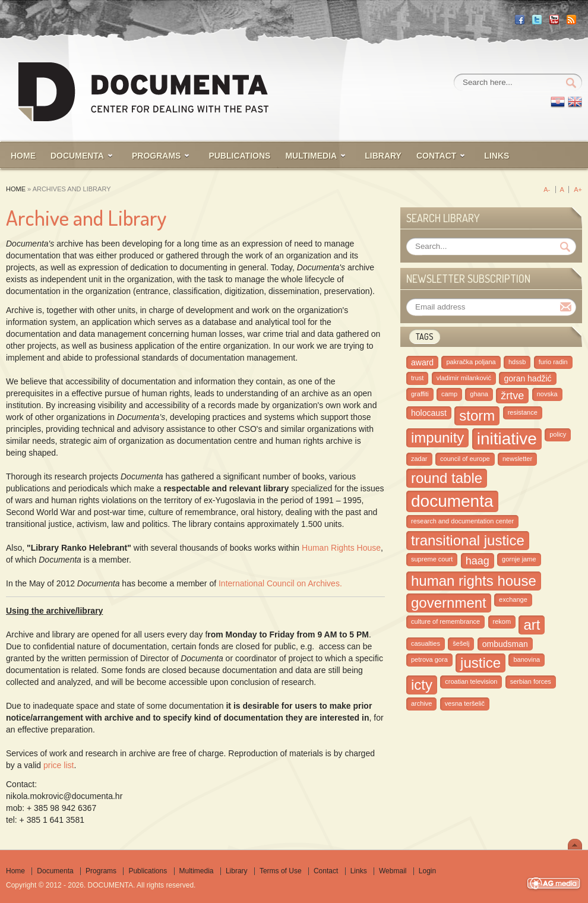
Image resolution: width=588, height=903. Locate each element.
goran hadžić (527, 378)
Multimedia (197, 871)
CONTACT (436, 156)
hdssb (517, 362)
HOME (23, 156)
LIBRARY (383, 156)
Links (497, 156)
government (449, 603)
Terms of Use (281, 871)
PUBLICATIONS (239, 156)
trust (417, 378)
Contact (326, 871)
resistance (523, 412)
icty (422, 685)
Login (427, 871)
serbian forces (531, 681)
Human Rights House (341, 548)
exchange (513, 599)
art (532, 625)
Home (16, 189)
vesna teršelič (465, 703)
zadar (419, 459)
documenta (452, 501)
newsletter (517, 459)
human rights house (474, 581)
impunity (437, 438)
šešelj (461, 643)
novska (547, 394)
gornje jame (519, 559)
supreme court (432, 559)
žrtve (512, 396)
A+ (578, 190)
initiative (507, 439)
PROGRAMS (156, 156)
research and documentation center (462, 521)
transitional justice (468, 540)
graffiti (420, 394)
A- (547, 190)
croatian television (471, 681)
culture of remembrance (445, 621)
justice (480, 663)
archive (421, 703)
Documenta (77, 156)
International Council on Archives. (280, 583)
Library (237, 871)
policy (558, 434)
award (422, 362)
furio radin (553, 362)
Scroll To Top (575, 844)
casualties (426, 643)
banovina (527, 659)
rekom (502, 621)
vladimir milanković (464, 378)
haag (478, 561)
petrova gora (429, 659)
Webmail (393, 871)
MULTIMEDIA (311, 156)
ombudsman (505, 644)
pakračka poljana (471, 362)
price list (59, 765)
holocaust (429, 413)
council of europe (465, 459)
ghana (479, 394)
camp (449, 394)
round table (447, 478)
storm (477, 416)
